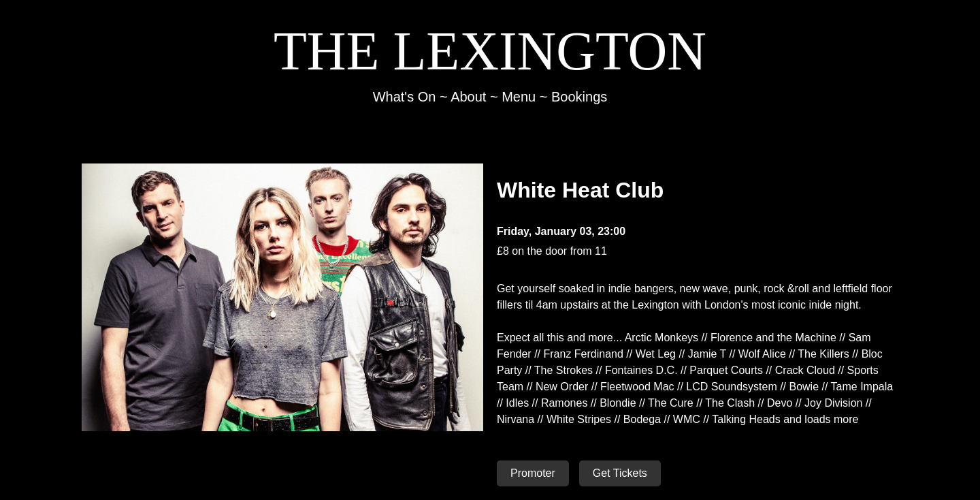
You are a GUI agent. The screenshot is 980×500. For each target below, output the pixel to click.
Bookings (579, 97)
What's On (405, 97)
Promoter (533, 473)
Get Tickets (620, 473)
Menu (519, 97)
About (468, 97)
